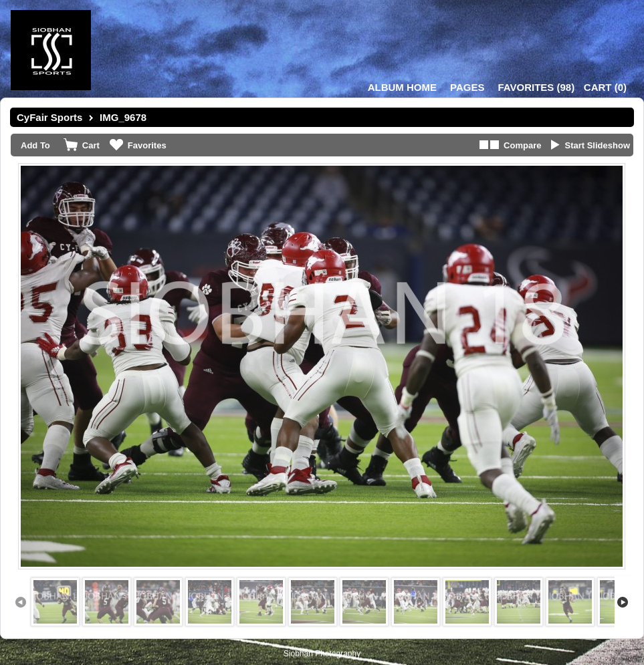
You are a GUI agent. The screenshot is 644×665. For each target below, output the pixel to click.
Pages (467, 87)
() (536, 87)
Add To (35, 145)
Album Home (402, 87)
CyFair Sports (49, 117)
